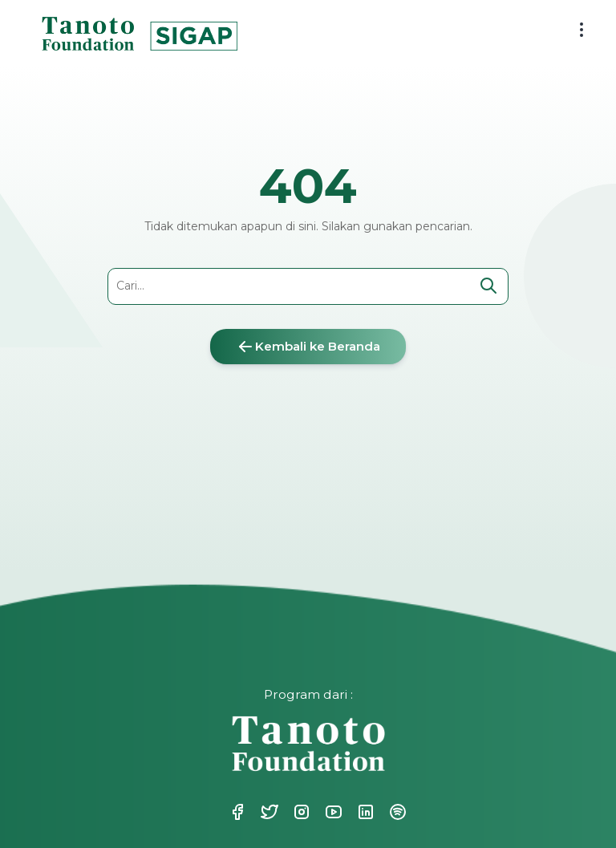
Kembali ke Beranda (308, 347)
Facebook (236, 812)
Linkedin (364, 812)
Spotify (396, 812)
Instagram (300, 812)
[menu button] (582, 30)
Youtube (332, 812)
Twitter (268, 812)
